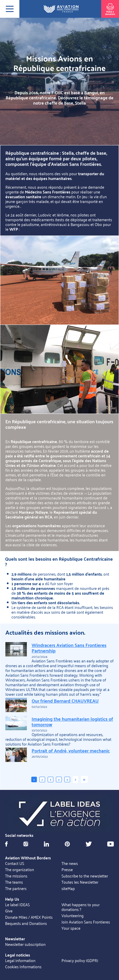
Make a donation (110, 8)
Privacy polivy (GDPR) (80, 960)
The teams (14, 882)
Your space (71, 928)
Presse (67, 870)
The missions (16, 876)
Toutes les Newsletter (80, 882)
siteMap (68, 888)
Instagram (26, 844)
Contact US (15, 863)
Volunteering (73, 916)
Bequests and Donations (26, 924)
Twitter (89, 844)
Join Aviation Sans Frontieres (86, 922)
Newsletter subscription (25, 944)
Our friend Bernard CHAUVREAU (65, 701)
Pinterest (67, 844)
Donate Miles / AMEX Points (29, 917)
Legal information (20, 960)
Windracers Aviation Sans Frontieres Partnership (69, 648)
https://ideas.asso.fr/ (59, 814)
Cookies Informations (23, 967)
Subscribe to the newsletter (85, 876)
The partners (16, 888)
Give (9, 911)
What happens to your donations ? (81, 907)
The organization (20, 870)
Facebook (6, 844)
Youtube (111, 844)
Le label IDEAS (17, 905)
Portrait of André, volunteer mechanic (71, 750)
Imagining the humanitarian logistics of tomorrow (72, 721)
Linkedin (46, 844)
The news (70, 863)
